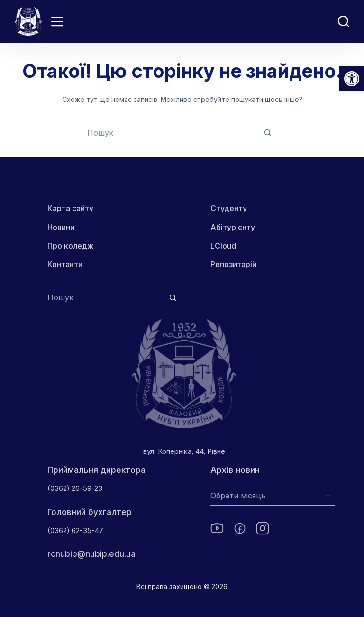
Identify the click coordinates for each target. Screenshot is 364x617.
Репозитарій (233, 264)
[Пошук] (344, 21)
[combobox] (173, 133)
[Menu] (57, 22)
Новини (61, 227)
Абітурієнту (233, 227)
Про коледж (71, 246)
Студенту (229, 208)
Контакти (65, 264)
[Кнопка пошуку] (268, 133)
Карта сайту (70, 208)
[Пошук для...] (105, 297)
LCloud (223, 246)
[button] (352, 79)
